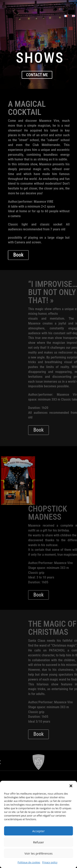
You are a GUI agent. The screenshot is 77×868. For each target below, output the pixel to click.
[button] (71, 786)
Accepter (38, 831)
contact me (37, 75)
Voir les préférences (39, 853)
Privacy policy (50, 862)
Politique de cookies (29, 862)
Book (38, 255)
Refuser (38, 842)
